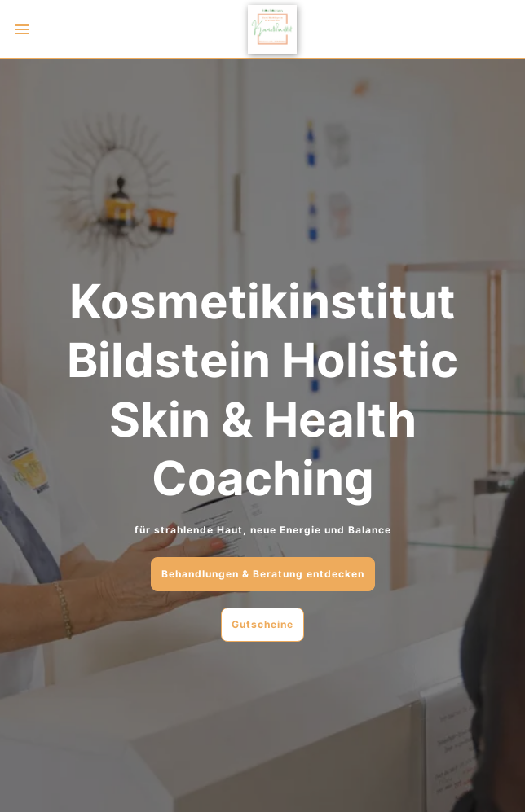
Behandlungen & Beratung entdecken (263, 574)
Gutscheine (262, 624)
